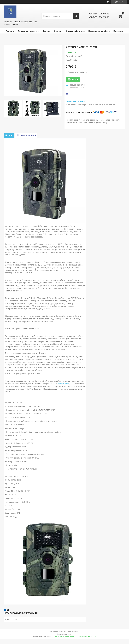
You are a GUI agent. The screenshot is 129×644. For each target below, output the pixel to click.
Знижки (58, 31)
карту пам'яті (64, 384)
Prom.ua (77, 632)
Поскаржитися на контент (64, 636)
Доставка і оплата (75, 31)
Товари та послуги (27, 31)
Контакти (118, 31)
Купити (74, 80)
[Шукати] (76, 16)
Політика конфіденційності (86, 636)
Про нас (46, 31)
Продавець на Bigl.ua (64, 634)
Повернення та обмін (99, 31)
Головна (10, 31)
